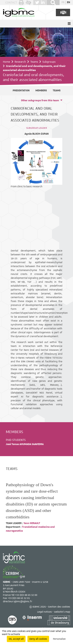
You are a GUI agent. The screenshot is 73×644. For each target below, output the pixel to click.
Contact (11, 3)
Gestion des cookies (59, 607)
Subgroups (49, 62)
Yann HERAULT (32, 523)
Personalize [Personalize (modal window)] (59, 639)
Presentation (21, 91)
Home (7, 62)
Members (41, 91)
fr (63, 2)
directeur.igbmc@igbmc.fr (18, 601)
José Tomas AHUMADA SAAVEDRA (25, 444)
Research (20, 62)
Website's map (62, 612)
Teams (34, 62)
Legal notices (44, 612)
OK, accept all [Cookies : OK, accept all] (16, 639)
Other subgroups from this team (40, 100)
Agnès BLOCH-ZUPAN (37, 134)
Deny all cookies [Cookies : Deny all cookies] (38, 639)
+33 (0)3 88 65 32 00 (26, 595)
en (69, 2)
